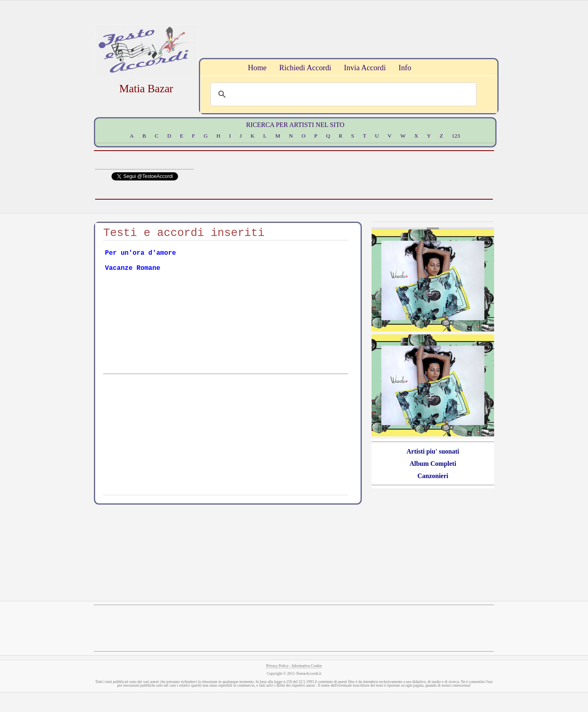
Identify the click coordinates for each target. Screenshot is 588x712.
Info (405, 68)
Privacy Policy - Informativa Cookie (294, 666)
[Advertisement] (347, 28)
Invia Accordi (365, 68)
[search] (342, 94)
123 (456, 136)
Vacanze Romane (133, 268)
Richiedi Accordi (305, 68)
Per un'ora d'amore (140, 253)
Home (257, 68)
